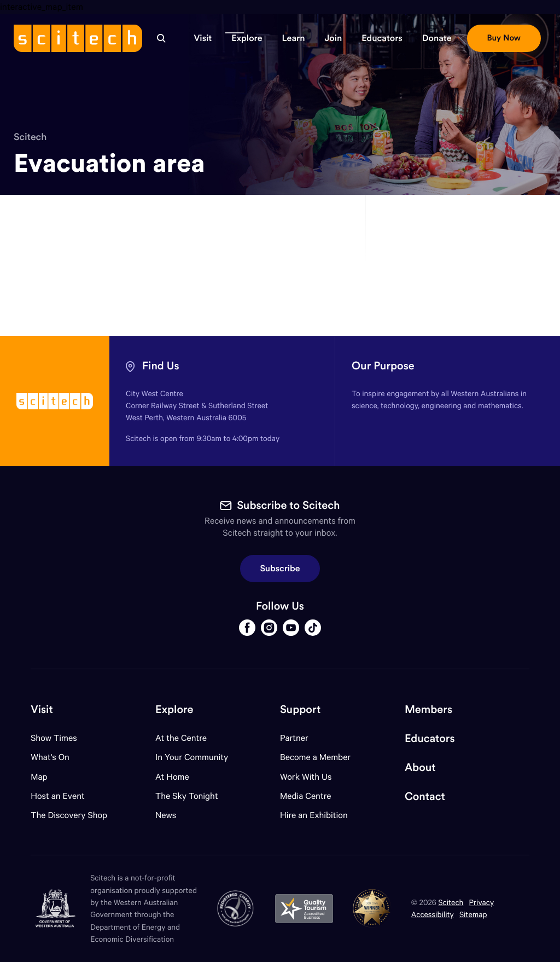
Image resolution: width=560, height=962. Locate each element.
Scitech (30, 137)
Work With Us (306, 777)
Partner (294, 738)
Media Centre (305, 796)
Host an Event (58, 796)
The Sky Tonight (187, 796)
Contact (425, 796)
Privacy (481, 902)
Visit (42, 709)
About (420, 767)
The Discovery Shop (69, 815)
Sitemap (473, 914)
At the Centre (181, 738)
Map (46, 777)
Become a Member (315, 757)
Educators (430, 738)
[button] (203, 38)
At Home (172, 777)
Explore (174, 709)
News (166, 815)
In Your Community (192, 757)
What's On (50, 757)
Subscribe (280, 569)
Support (300, 709)
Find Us (161, 366)
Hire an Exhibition (314, 815)
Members (428, 709)
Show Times (54, 738)
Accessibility (433, 914)
